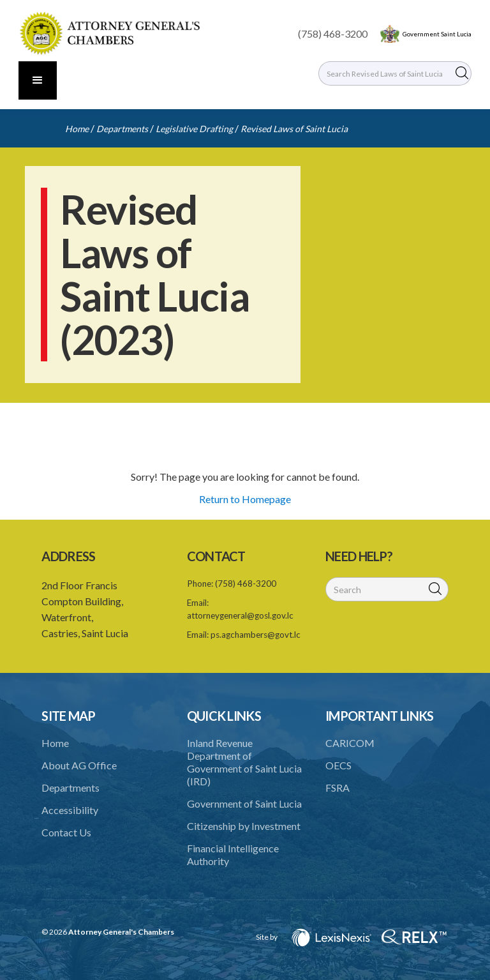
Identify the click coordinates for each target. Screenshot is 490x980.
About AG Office (79, 765)
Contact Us (66, 832)
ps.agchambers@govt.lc (256, 635)
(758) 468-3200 (333, 34)
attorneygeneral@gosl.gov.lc (240, 615)
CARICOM (350, 743)
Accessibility (70, 810)
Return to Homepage (245, 499)
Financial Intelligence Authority (233, 855)
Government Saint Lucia (437, 34)
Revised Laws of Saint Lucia (294, 129)
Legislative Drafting (194, 129)
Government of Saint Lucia (244, 803)
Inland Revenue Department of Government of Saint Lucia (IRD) (244, 762)
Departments (122, 129)
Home (77, 129)
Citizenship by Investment (244, 826)
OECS (338, 765)
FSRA (338, 788)
